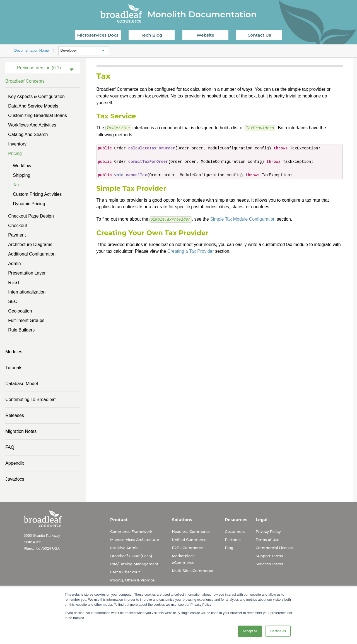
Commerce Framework (131, 531)
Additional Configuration (32, 254)
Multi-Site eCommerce (192, 571)
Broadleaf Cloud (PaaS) (131, 556)
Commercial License (274, 548)
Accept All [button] (250, 631)
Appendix (15, 463)
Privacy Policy (268, 531)
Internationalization (27, 292)
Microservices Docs (98, 35)
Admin (14, 263)
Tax (16, 185)
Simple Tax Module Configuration (243, 219)
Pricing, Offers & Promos (132, 580)
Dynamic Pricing (29, 204)
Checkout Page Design (31, 216)
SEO (13, 301)
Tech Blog (151, 35)
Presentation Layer (27, 273)
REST (14, 282)
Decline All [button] (278, 631)
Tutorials (14, 368)
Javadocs (15, 479)
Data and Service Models (33, 106)
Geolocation (20, 311)
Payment (17, 235)
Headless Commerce (191, 531)
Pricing (15, 153)
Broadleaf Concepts (25, 81)
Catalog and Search (28, 134)
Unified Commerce (189, 540)
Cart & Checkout (125, 572)
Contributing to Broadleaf (30, 399)
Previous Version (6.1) (39, 68)
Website (205, 35)
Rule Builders (21, 330)
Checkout (18, 226)
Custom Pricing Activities (37, 194)
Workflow (22, 166)
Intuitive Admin (124, 548)
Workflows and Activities (32, 125)
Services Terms (269, 564)
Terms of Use (268, 540)
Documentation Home (32, 50)
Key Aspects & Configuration (36, 96)
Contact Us (259, 35)
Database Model (22, 384)
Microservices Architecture (135, 540)
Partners (233, 540)
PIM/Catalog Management (134, 564)
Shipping (21, 175)
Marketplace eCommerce (183, 559)
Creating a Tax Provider (191, 251)
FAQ (10, 447)
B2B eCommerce (187, 548)
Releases (15, 415)
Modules (14, 352)
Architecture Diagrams (30, 245)
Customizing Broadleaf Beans (38, 115)
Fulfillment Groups (26, 320)
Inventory (17, 144)
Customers (235, 531)
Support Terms (269, 556)
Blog (229, 548)
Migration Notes (21, 431)
